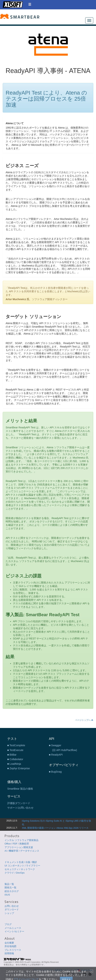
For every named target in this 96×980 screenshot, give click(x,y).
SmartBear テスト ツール (20, 16)
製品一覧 (9, 884)
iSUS (7, 895)
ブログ (8, 924)
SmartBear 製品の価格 (20, 789)
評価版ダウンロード (19, 803)
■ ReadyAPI (56, 755)
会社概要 (9, 943)
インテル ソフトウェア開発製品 (21, 840)
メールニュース (13, 928)
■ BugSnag (55, 772)
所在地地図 (10, 946)
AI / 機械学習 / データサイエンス (22, 851)
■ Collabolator (15, 759)
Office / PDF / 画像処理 (17, 844)
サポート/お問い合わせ (20, 808)
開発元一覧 (10, 888)
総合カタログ (12, 891)
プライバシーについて (43, 970)
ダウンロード (12, 909)
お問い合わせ (12, 906)
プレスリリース (13, 950)
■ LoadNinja (14, 764)
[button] (30, 4)
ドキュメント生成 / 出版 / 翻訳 (21, 862)
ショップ (9, 913)
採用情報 (9, 953)
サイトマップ (70, 970)
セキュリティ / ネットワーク (20, 869)
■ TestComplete (16, 745)
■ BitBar (12, 755)
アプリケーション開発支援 (19, 847)
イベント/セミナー (14, 931)
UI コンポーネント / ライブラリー (22, 866)
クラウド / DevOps (15, 873)
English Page (85, 970)
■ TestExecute (15, 750)
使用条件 (58, 970)
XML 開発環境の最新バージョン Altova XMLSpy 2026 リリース (55, 828)
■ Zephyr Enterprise (19, 768)
